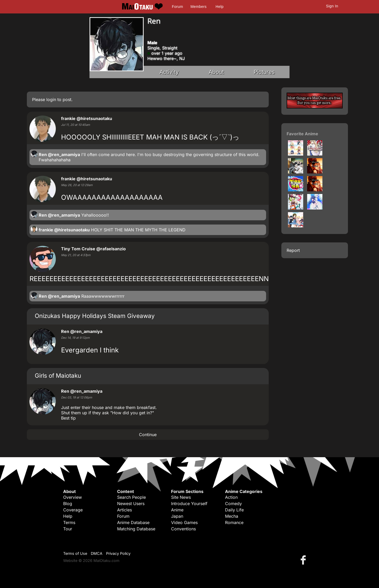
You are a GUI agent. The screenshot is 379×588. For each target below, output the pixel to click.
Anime (177, 510)
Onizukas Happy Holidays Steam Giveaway (95, 316)
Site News (181, 497)
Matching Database (136, 529)
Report (293, 250)
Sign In (332, 6)
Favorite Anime (302, 134)
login (51, 99)
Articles (124, 510)
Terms (69, 522)
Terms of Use (75, 553)
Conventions (183, 529)
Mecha (232, 516)
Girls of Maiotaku (58, 375)
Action (231, 497)
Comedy (233, 504)
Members (199, 7)
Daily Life (234, 510)
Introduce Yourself (189, 504)
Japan (177, 516)
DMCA (97, 553)
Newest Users (131, 504)
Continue (148, 435)
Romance (234, 522)
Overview (73, 497)
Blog (68, 504)
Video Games (184, 522)
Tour (68, 529)
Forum (177, 7)
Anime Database (133, 522)
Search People (131, 497)
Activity (169, 72)
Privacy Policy (118, 553)
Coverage (73, 510)
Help (220, 7)
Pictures (264, 72)
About (216, 72)
